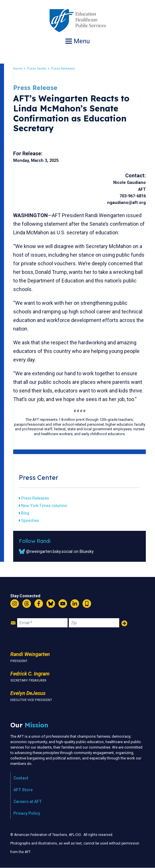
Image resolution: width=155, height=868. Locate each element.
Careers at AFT (28, 802)
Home (18, 69)
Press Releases (63, 69)
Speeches (30, 521)
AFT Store (23, 790)
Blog (25, 513)
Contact (21, 778)
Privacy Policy (27, 813)
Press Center (37, 69)
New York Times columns (44, 506)
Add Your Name (124, 623)
